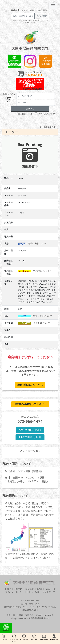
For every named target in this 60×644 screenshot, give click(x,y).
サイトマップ (49, 592)
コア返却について (42, 323)
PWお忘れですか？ (48, 114)
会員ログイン (9, 94)
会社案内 (18, 589)
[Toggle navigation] (53, 6)
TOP (9, 589)
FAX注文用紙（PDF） (30, 430)
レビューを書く (30, 451)
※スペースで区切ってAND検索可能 (35, 10)
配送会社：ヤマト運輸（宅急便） (24, 471)
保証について (46, 316)
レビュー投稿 (33, 592)
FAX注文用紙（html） (30, 437)
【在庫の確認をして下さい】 (30, 404)
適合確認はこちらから (30, 385)
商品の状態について (37, 244)
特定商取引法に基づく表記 (38, 589)
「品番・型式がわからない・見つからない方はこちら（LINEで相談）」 (30, 22)
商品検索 (15, 10)
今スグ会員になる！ (42, 271)
